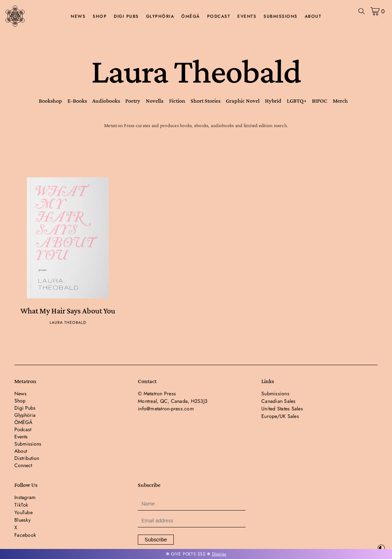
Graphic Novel (243, 101)
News (78, 17)
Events (247, 17)
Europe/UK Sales (280, 416)
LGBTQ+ (297, 101)
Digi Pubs (126, 17)
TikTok (21, 505)
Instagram (25, 497)
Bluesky (22, 520)
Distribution (27, 458)
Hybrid (273, 101)
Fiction (177, 101)
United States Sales (282, 409)
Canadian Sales (279, 401)
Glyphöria (160, 17)
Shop (100, 17)
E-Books (77, 101)
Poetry (133, 101)
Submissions (281, 17)
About (313, 17)
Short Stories (206, 101)
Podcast (219, 17)
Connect (23, 465)
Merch (340, 101)
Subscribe (156, 540)
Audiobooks (106, 101)
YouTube (24, 512)
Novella (155, 101)
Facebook (25, 535)
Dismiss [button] (219, 554)
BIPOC (320, 101)
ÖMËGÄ (191, 17)
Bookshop (50, 101)
